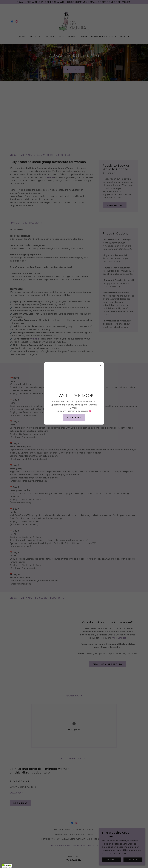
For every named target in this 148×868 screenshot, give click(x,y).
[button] (7, 866)
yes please (74, 418)
